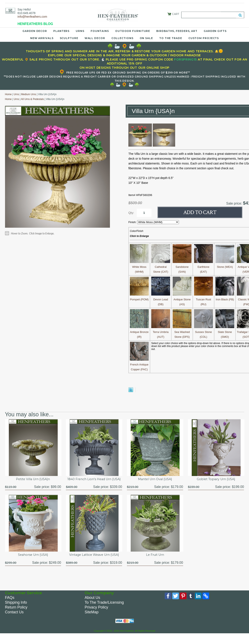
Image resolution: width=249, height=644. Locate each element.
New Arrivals (42, 38)
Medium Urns (28, 94)
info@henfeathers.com (32, 17)
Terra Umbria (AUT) (161, 332)
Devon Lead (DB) (161, 299)
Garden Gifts (215, 31)
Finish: (133, 222)
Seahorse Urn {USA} (33, 560)
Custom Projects (204, 38)
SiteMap (91, 618)
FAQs (10, 603)
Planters (61, 31)
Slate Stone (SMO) (225, 332)
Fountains (100, 31)
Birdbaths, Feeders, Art (177, 31)
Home (8, 94)
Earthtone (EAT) (203, 267)
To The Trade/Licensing (104, 608)
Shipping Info (16, 608)
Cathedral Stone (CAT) (161, 267)
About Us (92, 603)
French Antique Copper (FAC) (139, 365)
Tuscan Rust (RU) (203, 299)
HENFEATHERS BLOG (35, 24)
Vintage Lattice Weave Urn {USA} (94, 560)
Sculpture (69, 38)
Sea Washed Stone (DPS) (182, 332)
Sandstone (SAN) (182, 267)
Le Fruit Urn (155, 560)
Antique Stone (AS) (182, 299)
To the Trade (171, 38)
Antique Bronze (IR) (139, 332)
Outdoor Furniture (133, 31)
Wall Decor (95, 38)
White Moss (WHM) (139, 267)
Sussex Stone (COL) (203, 332)
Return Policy (16, 613)
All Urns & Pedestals (32, 99)
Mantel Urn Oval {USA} (155, 479)
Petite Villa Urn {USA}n (33, 479)
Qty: (131, 213)
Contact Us (14, 618)
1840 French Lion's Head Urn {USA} (94, 482)
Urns (80, 31)
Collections (122, 38)
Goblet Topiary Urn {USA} (216, 479)
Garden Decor (35, 31)
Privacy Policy (96, 613)
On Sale (146, 38)
